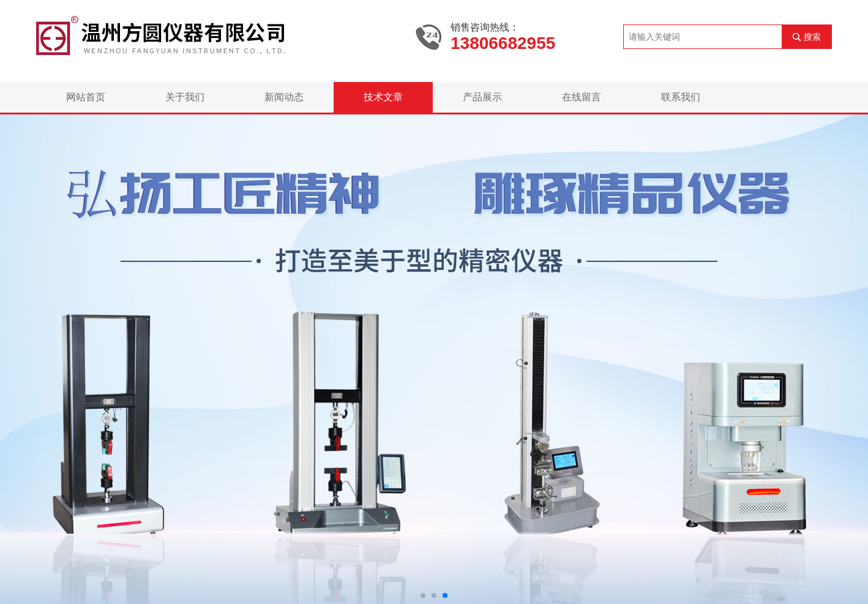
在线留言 (582, 97)
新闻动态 (284, 97)
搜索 (812, 37)
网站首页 (86, 97)
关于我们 (185, 97)
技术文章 (383, 97)
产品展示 (482, 97)
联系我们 (681, 97)
